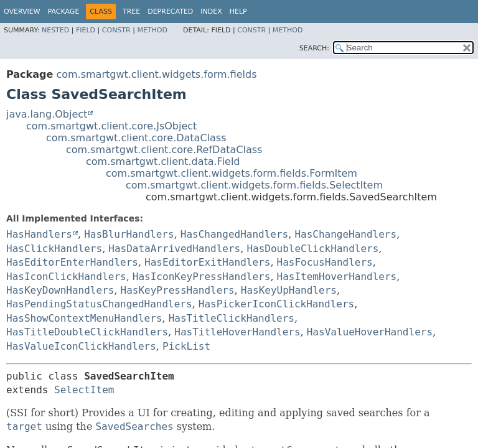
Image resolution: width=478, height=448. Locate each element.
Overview (22, 12)
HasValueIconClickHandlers (81, 346)
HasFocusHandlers (325, 262)
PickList (186, 346)
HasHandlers (39, 234)
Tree (131, 12)
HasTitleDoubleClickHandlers (87, 332)
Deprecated (170, 12)
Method (152, 30)
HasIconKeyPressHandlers (202, 277)
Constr (116, 30)
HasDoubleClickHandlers (312, 249)
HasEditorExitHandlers (207, 262)
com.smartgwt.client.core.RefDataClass (164, 150)
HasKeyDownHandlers (60, 290)
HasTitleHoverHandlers (237, 332)
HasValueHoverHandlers (370, 332)
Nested (55, 30)
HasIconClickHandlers (66, 277)
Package (64, 12)
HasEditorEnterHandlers (72, 262)
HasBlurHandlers (129, 234)
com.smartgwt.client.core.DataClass (136, 138)
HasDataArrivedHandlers (174, 249)
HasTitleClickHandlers (232, 318)
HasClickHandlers (54, 249)
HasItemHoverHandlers (337, 277)
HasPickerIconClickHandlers (276, 304)
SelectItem (84, 390)
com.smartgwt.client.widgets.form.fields (156, 74)
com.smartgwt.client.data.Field (163, 161)
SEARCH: (314, 48)
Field (86, 30)
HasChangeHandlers (345, 234)
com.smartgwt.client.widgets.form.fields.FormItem (232, 173)
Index (211, 12)
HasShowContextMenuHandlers (84, 318)
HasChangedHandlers (234, 234)
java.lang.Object (47, 114)
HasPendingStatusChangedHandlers (99, 304)
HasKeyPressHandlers (178, 290)
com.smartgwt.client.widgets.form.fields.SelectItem (254, 185)
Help (238, 12)
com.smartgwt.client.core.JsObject (111, 126)
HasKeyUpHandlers (289, 290)
